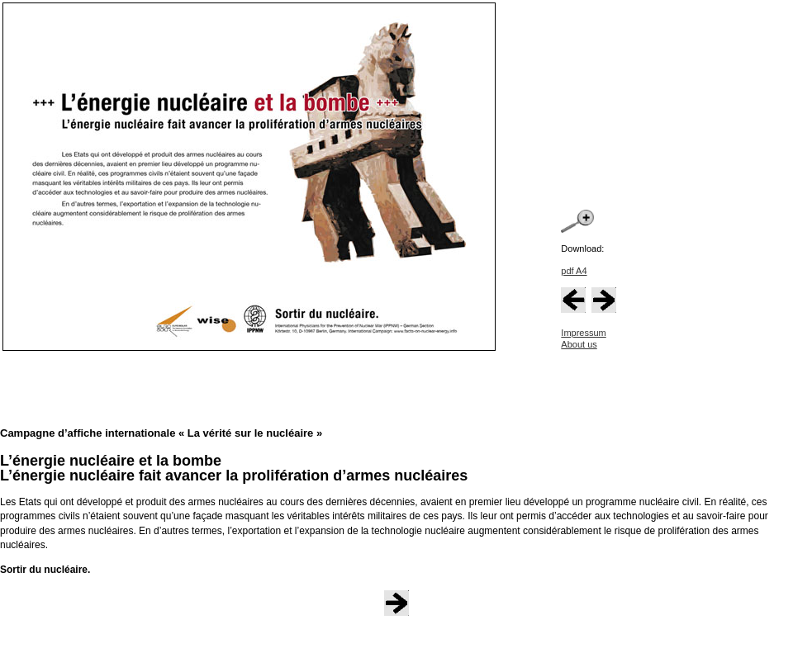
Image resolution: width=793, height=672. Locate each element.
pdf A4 (574, 271)
